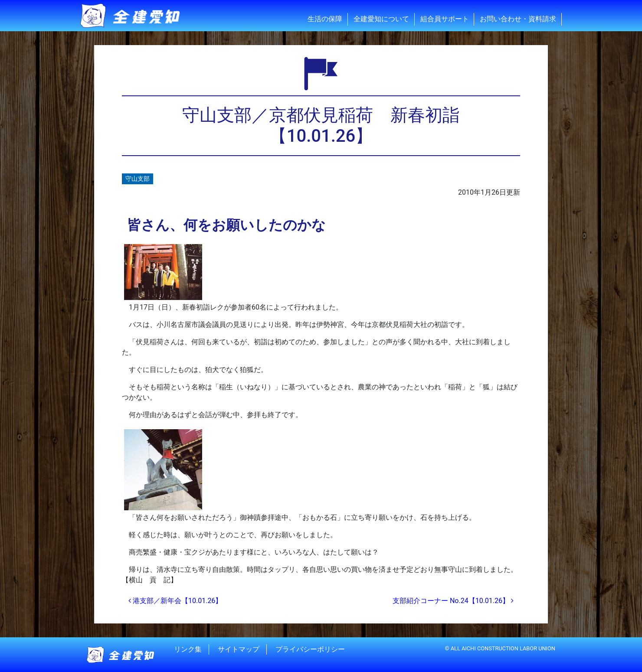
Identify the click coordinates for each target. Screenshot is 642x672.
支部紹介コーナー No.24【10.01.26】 (453, 601)
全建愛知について (381, 19)
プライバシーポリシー (310, 649)
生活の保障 (325, 19)
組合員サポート (445, 19)
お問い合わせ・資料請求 (518, 19)
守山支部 (138, 179)
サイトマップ (239, 649)
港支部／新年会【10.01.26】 (175, 601)
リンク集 (188, 649)
